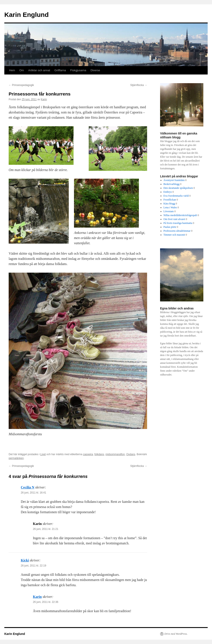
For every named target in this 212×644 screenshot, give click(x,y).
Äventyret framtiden (174, 180)
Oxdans (131, 454)
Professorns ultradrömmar (177, 231)
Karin (44, 99)
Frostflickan (170, 200)
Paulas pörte (170, 227)
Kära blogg (169, 204)
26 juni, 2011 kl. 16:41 (33, 493)
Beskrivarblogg (172, 184)
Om (22, 70)
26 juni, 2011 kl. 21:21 (46, 529)
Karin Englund (26, 15)
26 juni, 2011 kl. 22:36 (46, 602)
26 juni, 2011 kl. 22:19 (33, 566)
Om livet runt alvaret (174, 219)
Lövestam (169, 211)
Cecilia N (28, 487)
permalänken (16, 458)
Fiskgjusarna (78, 70)
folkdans (99, 454)
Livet (43, 454)
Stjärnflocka (139, 85)
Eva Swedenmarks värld (176, 196)
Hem (12, 70)
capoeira (88, 454)
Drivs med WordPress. (176, 634)
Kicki (25, 560)
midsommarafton (115, 454)
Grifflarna (60, 70)
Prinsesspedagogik (21, 85)
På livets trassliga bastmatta (178, 223)
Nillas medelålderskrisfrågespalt (180, 215)
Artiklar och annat (39, 70)
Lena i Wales (170, 207)
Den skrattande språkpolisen (178, 188)
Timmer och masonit (174, 235)
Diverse (95, 70)
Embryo (168, 192)
